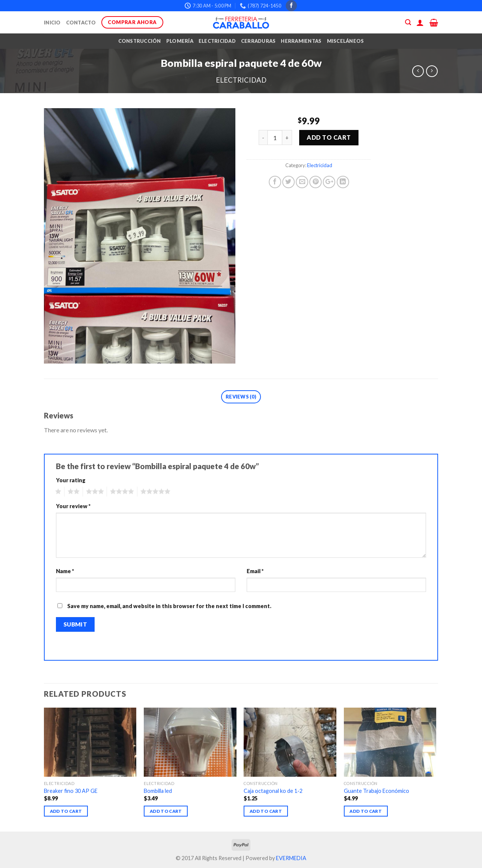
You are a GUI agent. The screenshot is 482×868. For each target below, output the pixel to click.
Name (65, 571)
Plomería (180, 41)
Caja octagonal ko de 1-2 (273, 791)
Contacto (81, 23)
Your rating (71, 480)
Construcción (140, 41)
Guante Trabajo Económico (377, 791)
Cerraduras (258, 41)
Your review (73, 506)
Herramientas (301, 41)
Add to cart (329, 137)
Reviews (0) (241, 397)
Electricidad (217, 41)
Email (255, 571)
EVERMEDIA (291, 858)
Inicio (52, 23)
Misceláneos (346, 41)
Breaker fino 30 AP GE (71, 791)
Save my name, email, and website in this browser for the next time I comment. (169, 606)
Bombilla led (158, 791)
